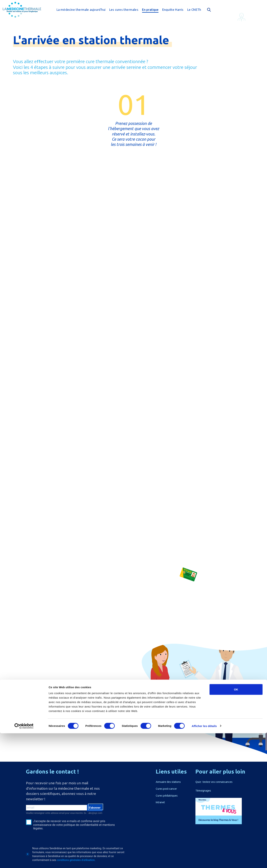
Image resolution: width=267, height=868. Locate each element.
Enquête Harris (173, 10)
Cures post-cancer (166, 789)
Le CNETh (194, 10)
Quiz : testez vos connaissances (214, 782)
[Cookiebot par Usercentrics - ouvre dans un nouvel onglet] (24, 861)
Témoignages (203, 791)
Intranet (160, 802)
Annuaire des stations (168, 782)
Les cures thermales (124, 10)
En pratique (150, 10)
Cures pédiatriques (167, 796)
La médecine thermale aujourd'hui (81, 10)
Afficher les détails (204, 861)
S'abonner (93, 808)
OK (236, 824)
